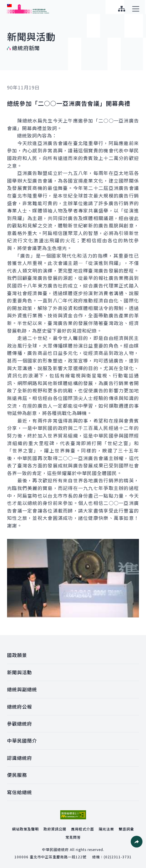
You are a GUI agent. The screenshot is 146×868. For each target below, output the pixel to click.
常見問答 (73, 837)
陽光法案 (106, 829)
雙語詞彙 (126, 829)
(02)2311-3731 (118, 857)
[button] (137, 842)
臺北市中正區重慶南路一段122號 (58, 857)
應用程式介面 (83, 829)
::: (4, 3)
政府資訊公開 (55, 829)
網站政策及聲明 (25, 829)
